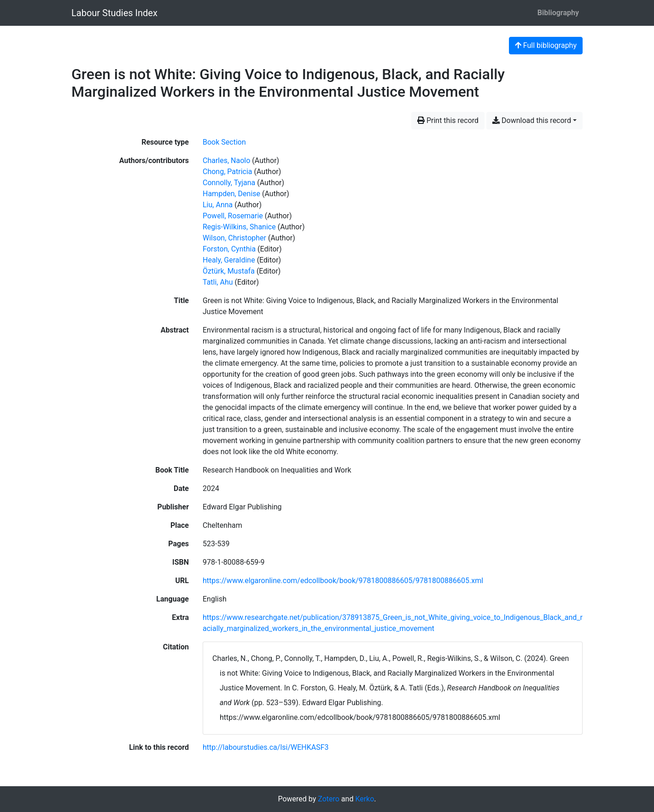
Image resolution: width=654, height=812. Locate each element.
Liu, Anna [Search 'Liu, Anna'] (218, 205)
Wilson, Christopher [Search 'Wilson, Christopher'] (234, 238)
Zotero (329, 799)
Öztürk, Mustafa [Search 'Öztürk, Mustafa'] (229, 271)
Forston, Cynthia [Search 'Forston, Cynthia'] (229, 249)
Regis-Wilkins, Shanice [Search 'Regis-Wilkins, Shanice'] (239, 227)
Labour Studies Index (114, 13)
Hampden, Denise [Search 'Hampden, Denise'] (231, 194)
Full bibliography (546, 45)
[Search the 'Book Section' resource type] (224, 142)
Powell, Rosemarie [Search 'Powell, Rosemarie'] (233, 216)
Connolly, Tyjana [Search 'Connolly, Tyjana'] (229, 183)
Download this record (532, 120)
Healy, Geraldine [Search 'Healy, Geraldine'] (229, 260)
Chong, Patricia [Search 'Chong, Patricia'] (228, 172)
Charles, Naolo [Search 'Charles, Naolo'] (226, 161)
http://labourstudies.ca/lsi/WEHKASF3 (266, 747)
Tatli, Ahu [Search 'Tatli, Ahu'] (218, 282)
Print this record (448, 120)
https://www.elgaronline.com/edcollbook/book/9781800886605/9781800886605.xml (343, 581)
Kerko (365, 799)
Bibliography (558, 13)
